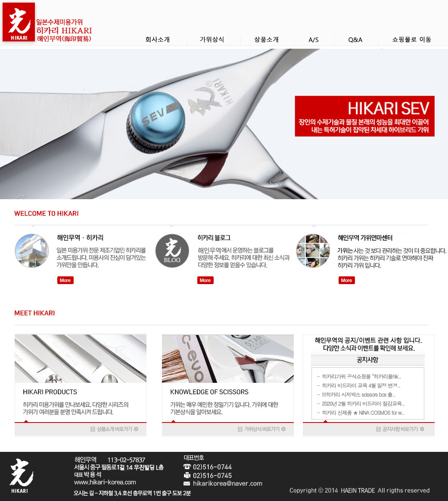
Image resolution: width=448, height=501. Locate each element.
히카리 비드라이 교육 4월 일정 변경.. (361, 385)
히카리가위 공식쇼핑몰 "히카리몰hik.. (361, 376)
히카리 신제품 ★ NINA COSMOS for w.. (363, 412)
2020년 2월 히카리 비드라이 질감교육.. (363, 403)
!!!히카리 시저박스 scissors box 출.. (358, 394)
